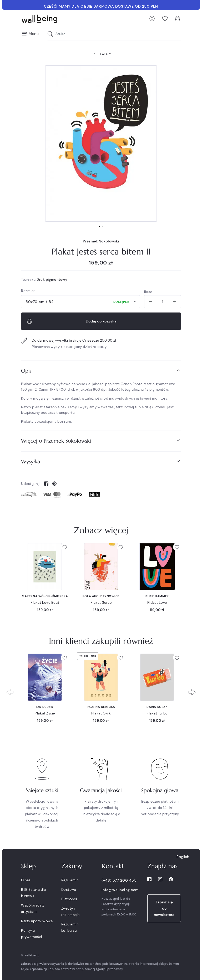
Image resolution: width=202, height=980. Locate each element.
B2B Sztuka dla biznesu (33, 893)
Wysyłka (101, 461)
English (183, 857)
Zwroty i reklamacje (70, 912)
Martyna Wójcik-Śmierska (45, 596)
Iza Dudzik (45, 707)
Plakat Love (157, 603)
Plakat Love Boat (45, 603)
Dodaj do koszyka (71, 321)
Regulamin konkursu (70, 927)
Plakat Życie (45, 713)
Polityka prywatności (32, 934)
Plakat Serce (101, 603)
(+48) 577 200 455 (119, 880)
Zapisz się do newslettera (164, 908)
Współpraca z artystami (32, 909)
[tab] (101, 371)
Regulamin (70, 880)
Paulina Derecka (101, 707)
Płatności (69, 899)
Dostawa (69, 890)
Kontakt (113, 866)
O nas (26, 880)
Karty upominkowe (37, 921)
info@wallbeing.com (120, 890)
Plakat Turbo (157, 713)
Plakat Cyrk (101, 713)
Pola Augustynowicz (101, 596)
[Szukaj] (52, 34)
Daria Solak (157, 707)
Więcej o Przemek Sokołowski (101, 441)
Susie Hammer (157, 596)
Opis (101, 371)
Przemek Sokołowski (101, 241)
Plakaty (101, 54)
